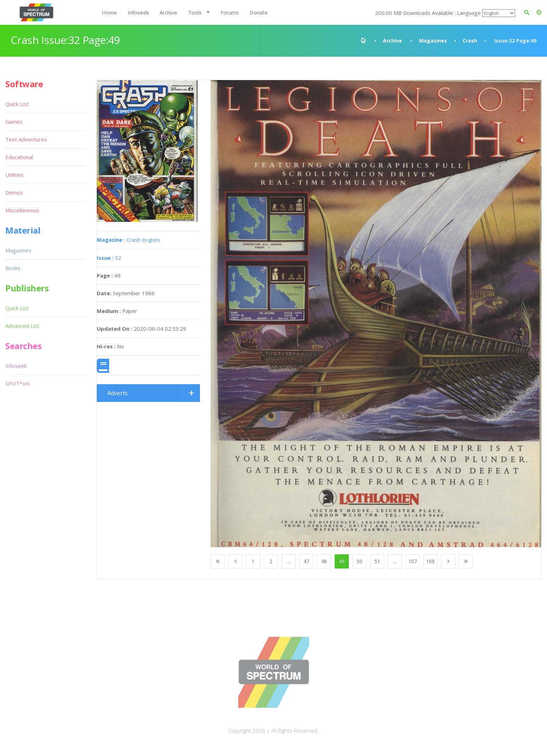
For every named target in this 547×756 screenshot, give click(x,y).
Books (13, 268)
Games (14, 122)
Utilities (15, 175)
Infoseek (138, 12)
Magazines (433, 41)
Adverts (118, 393)
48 (324, 561)
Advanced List (22, 326)
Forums (230, 12)
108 (430, 561)
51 (377, 561)
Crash (470, 41)
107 (413, 561)
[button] (539, 12)
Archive (168, 12)
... (289, 561)
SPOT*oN (17, 383)
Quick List (17, 104)
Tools (195, 12)
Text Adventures (26, 139)
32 (109, 258)
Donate (259, 12)
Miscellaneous (22, 210)
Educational (19, 157)
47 (306, 561)
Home (109, 12)
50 (359, 561)
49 (342, 561)
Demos (14, 192)
